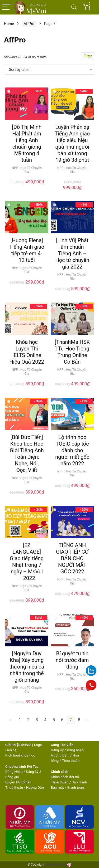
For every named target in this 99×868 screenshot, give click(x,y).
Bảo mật (58, 787)
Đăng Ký (58, 750)
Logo (38, 745)
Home (9, 24)
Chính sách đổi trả (65, 777)
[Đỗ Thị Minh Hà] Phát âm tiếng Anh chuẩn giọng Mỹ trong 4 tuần (27, 143)
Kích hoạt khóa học (20, 755)
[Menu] (6, 7)
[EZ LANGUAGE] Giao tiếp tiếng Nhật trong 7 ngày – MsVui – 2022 (27, 562)
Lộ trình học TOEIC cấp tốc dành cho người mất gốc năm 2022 (72, 450)
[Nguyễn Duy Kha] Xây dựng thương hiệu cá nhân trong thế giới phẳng (27, 667)
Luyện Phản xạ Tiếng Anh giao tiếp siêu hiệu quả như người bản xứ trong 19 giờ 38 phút (72, 143)
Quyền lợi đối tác (18, 782)
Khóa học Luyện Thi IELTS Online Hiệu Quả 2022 (27, 352)
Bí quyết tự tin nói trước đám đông (72, 660)
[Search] (74, 7)
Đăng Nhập (14, 772)
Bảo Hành (79, 782)
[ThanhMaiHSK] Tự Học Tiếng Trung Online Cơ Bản (72, 352)
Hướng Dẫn (60, 755)
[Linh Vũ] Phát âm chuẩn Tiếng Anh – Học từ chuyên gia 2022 (72, 253)
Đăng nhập (75, 750)
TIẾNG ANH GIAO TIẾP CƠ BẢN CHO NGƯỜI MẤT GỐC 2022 (72, 558)
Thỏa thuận (70, 761)
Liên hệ (11, 750)
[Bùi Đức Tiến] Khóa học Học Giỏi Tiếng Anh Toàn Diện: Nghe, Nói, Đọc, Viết (27, 454)
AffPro (29, 24)
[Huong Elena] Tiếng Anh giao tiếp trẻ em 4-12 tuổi (27, 250)
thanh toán (75, 787)
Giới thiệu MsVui (18, 745)
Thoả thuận (14, 787)
